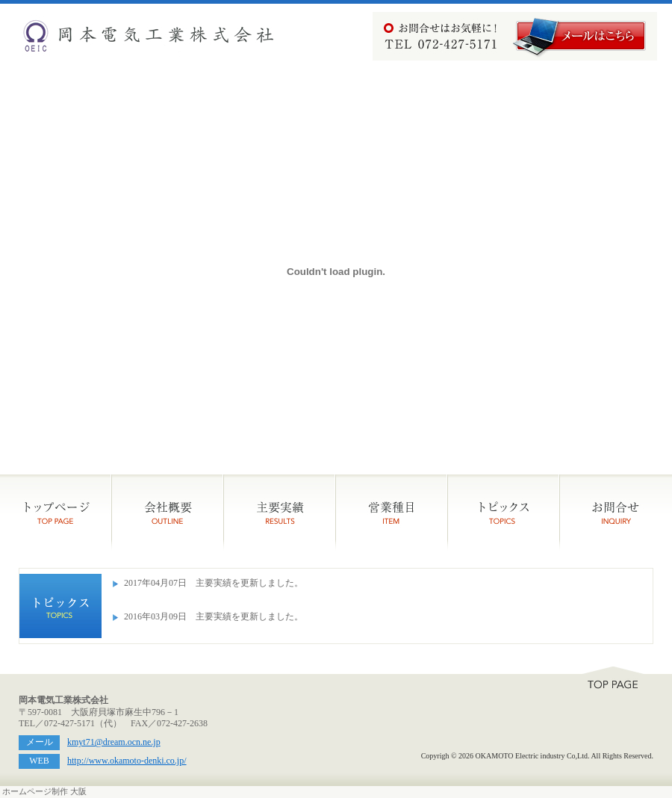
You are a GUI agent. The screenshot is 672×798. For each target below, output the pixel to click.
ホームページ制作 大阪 (44, 792)
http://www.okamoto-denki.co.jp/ (127, 761)
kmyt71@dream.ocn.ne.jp (114, 742)
